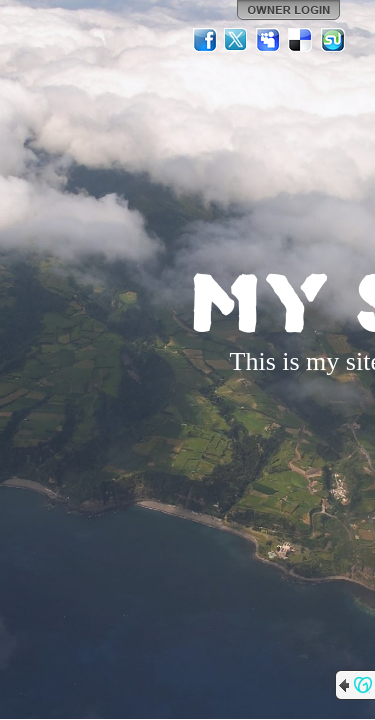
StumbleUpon (333, 40)
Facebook (205, 40)
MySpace (269, 40)
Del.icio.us (301, 40)
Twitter (237, 40)
